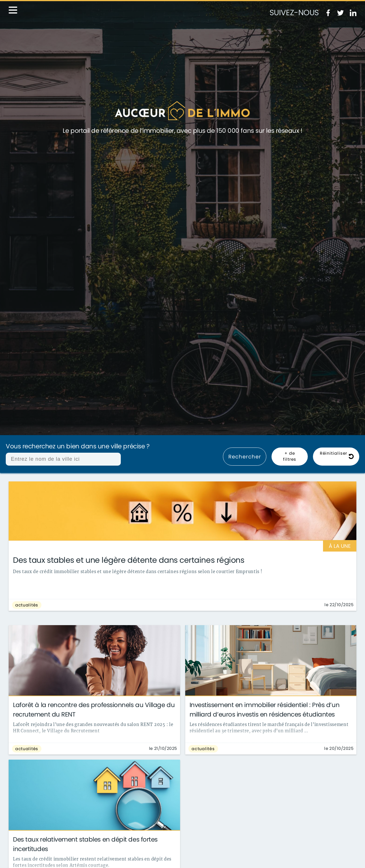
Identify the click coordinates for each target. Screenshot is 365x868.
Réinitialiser (337, 456)
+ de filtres (290, 456)
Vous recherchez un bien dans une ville (78, 447)
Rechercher (245, 457)
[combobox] (63, 459)
